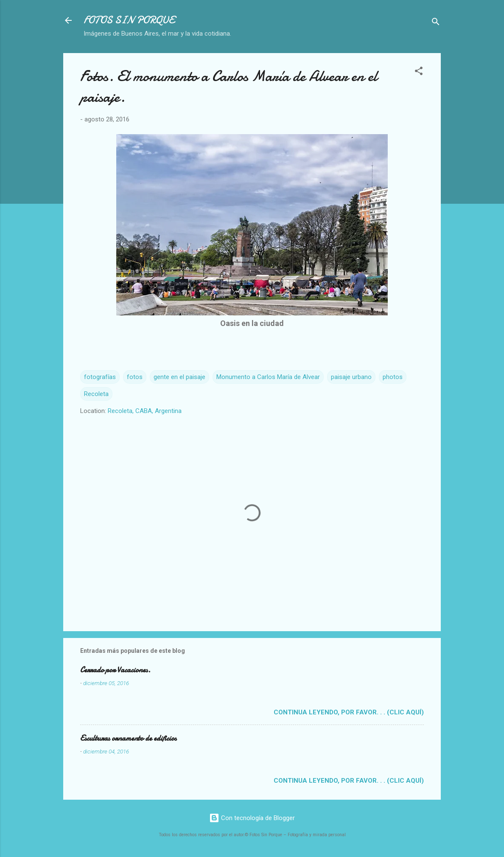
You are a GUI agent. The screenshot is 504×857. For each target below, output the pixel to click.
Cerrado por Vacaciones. (115, 670)
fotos (135, 377)
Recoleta (96, 394)
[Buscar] (436, 23)
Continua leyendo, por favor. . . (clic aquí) (349, 712)
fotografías (100, 377)
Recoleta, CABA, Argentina (145, 411)
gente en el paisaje (179, 377)
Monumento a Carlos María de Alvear (268, 377)
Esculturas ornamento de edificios (128, 738)
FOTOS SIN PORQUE (129, 20)
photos (393, 377)
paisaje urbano (351, 377)
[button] (419, 72)
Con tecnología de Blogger (252, 818)
